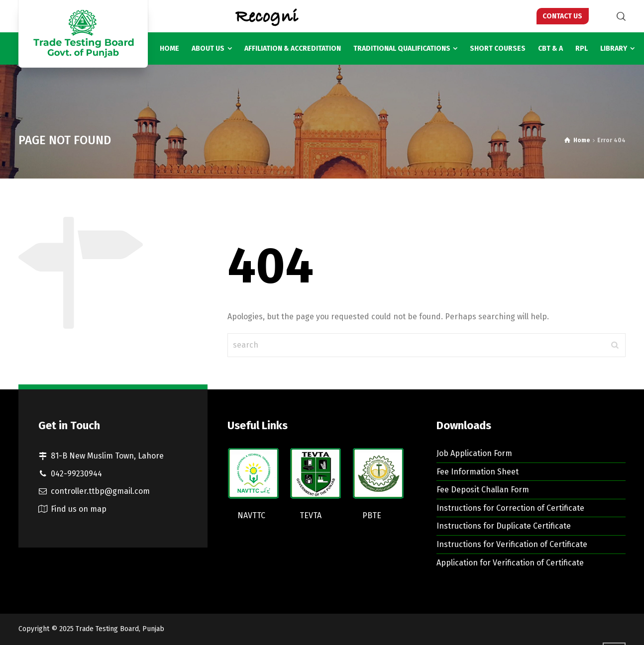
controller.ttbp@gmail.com (100, 491)
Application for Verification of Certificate (510, 563)
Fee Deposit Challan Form (483, 490)
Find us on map (79, 509)
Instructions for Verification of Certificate (512, 544)
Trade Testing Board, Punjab (120, 629)
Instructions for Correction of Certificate (510, 508)
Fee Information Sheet (478, 472)
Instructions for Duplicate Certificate (504, 526)
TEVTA (311, 515)
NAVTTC (251, 515)
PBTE (372, 515)
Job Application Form (474, 453)
